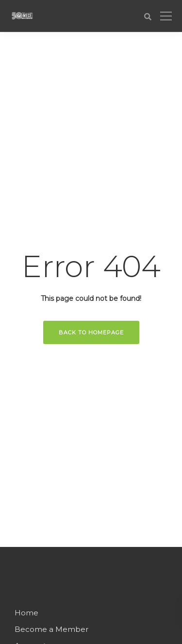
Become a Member (51, 629)
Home (26, 613)
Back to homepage (91, 332)
